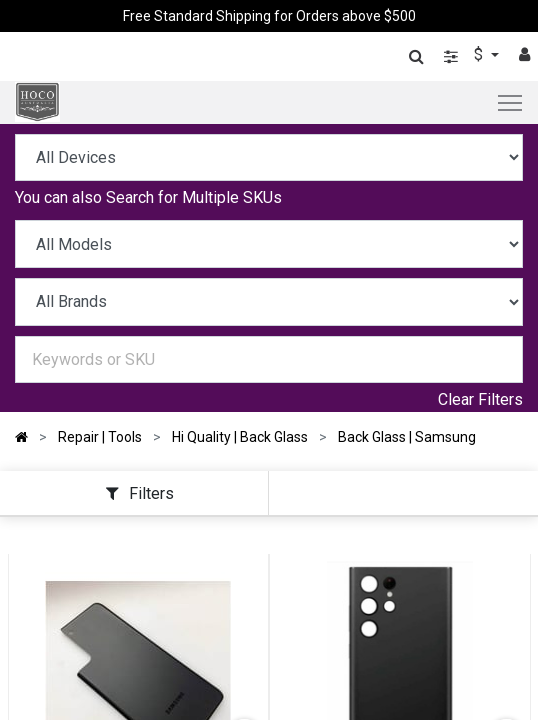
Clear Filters (480, 399)
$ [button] (480, 54)
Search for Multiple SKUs (194, 197)
